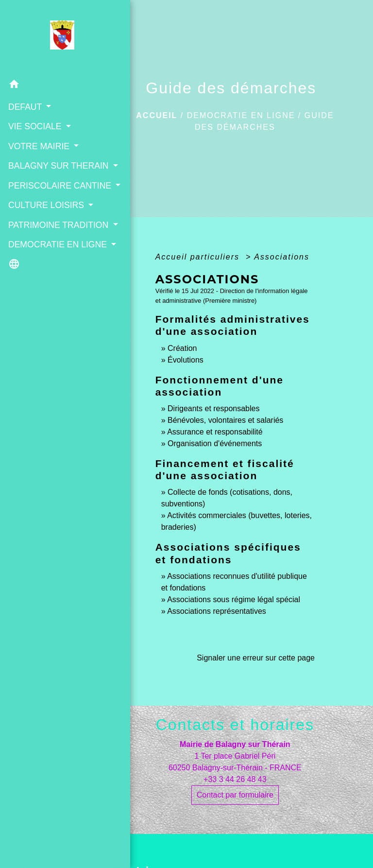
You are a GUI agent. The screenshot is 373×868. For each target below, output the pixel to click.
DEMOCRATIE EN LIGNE (241, 115)
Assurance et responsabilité (215, 432)
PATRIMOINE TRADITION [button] (33, 269)
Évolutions (186, 360)
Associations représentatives (217, 611)
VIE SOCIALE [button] (35, 126)
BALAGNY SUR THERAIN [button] (38, 172)
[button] (49, 85)
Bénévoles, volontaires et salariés (225, 420)
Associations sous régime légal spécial (234, 599)
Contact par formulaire (235, 795)
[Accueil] (48, 37)
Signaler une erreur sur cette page (256, 658)
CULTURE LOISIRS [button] (45, 230)
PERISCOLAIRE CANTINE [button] (39, 204)
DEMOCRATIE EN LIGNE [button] (42, 302)
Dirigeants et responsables (213, 408)
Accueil (157, 115)
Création (182, 348)
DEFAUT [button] (25, 106)
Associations (282, 257)
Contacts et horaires (235, 725)
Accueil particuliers (199, 257)
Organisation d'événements (215, 443)
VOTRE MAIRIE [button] (39, 146)
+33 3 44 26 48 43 (235, 779)
